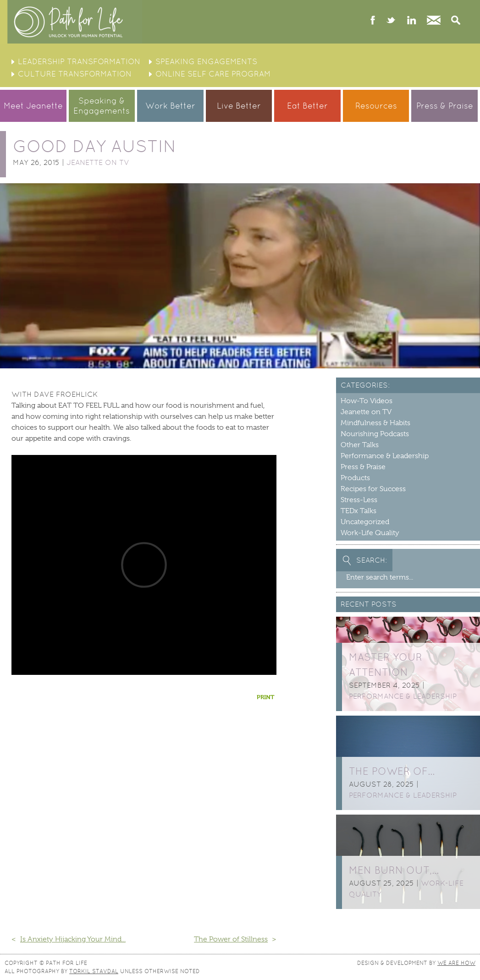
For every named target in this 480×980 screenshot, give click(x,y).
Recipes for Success (373, 489)
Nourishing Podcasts (375, 434)
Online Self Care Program (213, 74)
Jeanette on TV (98, 162)
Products (355, 478)
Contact (434, 21)
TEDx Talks (359, 511)
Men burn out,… (394, 870)
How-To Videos (367, 401)
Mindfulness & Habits (375, 423)
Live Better (239, 106)
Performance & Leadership (385, 456)
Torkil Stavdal (94, 971)
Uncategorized (365, 522)
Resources (376, 106)
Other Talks (360, 445)
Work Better (170, 106)
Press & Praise (445, 106)
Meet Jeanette (33, 106)
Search (456, 21)
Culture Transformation (75, 74)
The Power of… (392, 771)
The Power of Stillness (231, 939)
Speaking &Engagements (102, 106)
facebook (373, 21)
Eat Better (307, 106)
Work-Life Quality (370, 533)
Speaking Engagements (206, 61)
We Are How (456, 963)
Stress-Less (359, 500)
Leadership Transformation (79, 61)
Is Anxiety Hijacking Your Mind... (73, 939)
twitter (391, 21)
